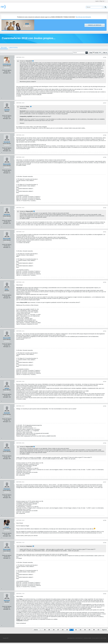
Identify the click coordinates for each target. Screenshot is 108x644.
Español (6, 638)
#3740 (105, 208)
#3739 (105, 157)
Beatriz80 (7, 413)
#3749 (105, 543)
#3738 (105, 135)
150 (45, 630)
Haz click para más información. (84, 17)
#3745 (105, 406)
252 (81, 630)
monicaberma (7, 64)
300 (94, 630)
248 (63, 630)
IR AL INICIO (96, 638)
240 (54, 630)
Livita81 (7, 527)
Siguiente (104, 630)
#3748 (105, 520)
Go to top (103, 638)
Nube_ (7, 289)
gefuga (7, 388)
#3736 (105, 57)
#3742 (105, 282)
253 (85, 630)
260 (89, 630)
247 (58, 630)
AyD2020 (7, 110)
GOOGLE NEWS (88, 638)
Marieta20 (7, 601)
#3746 (105, 443)
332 (98, 630)
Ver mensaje (33, 61)
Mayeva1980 (7, 164)
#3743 (105, 331)
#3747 (105, 482)
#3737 (105, 103)
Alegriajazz (7, 450)
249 (67, 630)
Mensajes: (6, 73)
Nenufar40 (7, 142)
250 (72, 630)
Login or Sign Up (100, 1)
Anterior (36, 630)
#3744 (105, 382)
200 (49, 630)
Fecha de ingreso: (7, 70)
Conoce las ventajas (95, 25)
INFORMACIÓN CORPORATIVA (75, 638)
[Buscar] (95, 7)
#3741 (105, 232)
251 (76, 630)
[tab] (13, 48)
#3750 (105, 594)
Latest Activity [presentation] (13, 48)
